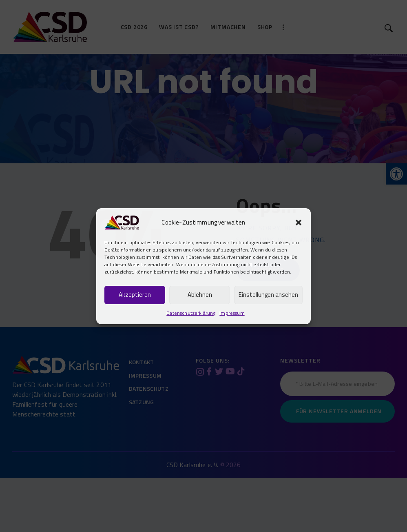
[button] (299, 223)
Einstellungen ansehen (268, 295)
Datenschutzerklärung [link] (191, 313)
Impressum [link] (232, 313)
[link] (122, 221)
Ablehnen (200, 295)
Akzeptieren (135, 295)
